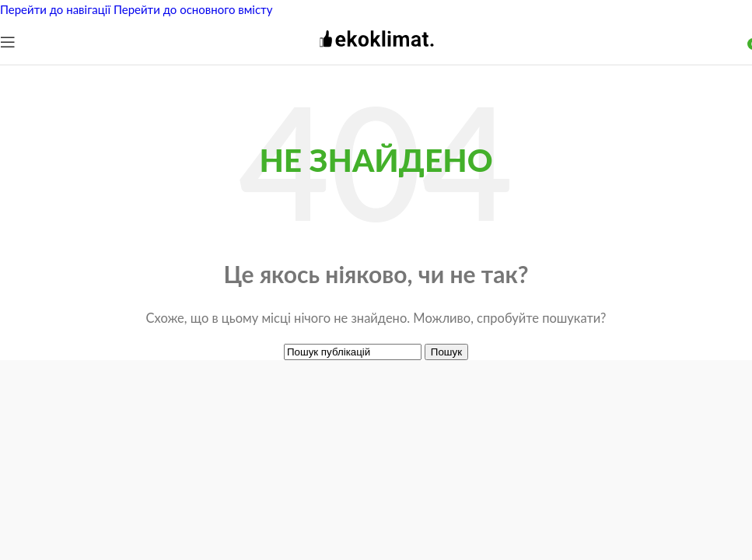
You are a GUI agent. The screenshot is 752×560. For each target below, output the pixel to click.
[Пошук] (353, 352)
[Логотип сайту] (376, 53)
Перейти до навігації (57, 9)
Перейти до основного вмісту (193, 9)
